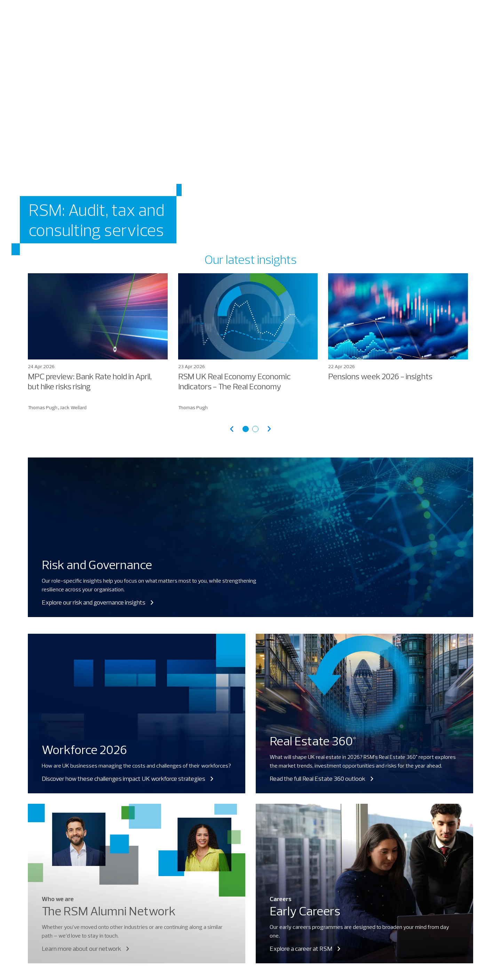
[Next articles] (269, 429)
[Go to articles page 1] (246, 429)
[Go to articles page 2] (255, 429)
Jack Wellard (73, 407)
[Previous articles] (232, 429)
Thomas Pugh (43, 407)
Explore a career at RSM (306, 949)
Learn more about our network (86, 949)
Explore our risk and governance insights (98, 602)
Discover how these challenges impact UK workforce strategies (128, 779)
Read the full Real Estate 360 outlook (322, 779)
